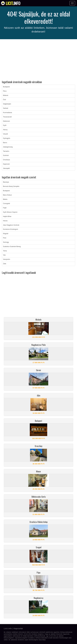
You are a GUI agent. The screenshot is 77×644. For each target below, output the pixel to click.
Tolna (5, 251)
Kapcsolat (18, 629)
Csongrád (6, 204)
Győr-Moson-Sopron (10, 212)
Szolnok (6, 155)
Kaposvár (6, 164)
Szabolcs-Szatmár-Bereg (12, 247)
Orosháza (6, 160)
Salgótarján (7, 104)
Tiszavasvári (7, 117)
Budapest (6, 87)
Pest (5, 238)
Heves (5, 221)
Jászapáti (6, 168)
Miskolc (6, 95)
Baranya (6, 182)
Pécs (5, 91)
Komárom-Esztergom (11, 229)
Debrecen (6, 121)
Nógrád (6, 234)
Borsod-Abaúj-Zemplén (11, 186)
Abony (5, 130)
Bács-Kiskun (7, 195)
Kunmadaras (8, 113)
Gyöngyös (7, 138)
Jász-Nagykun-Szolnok (11, 225)
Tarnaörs (6, 151)
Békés (5, 199)
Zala (5, 264)
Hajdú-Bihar (7, 216)
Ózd (5, 100)
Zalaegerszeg (8, 147)
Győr (5, 125)
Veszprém (7, 259)
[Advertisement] (38, 60)
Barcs (5, 143)
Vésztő (5, 134)
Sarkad (6, 108)
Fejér (5, 208)
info (13, 3)
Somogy (6, 242)
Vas (4, 255)
